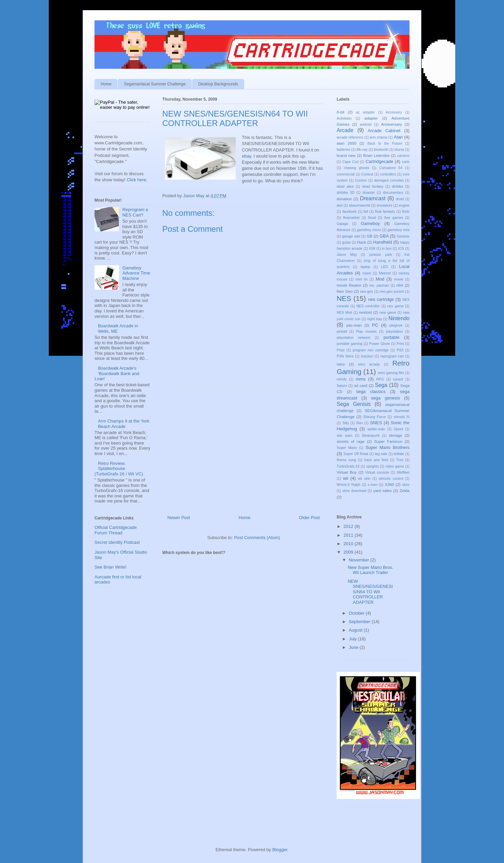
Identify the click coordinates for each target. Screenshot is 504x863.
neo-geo (366, 292)
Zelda (405, 490)
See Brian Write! (110, 567)
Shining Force (374, 417)
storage (395, 435)
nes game (396, 306)
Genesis (403, 236)
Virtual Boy (347, 472)
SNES (376, 423)
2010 (349, 544)
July (353, 639)
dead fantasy (373, 187)
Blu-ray (362, 150)
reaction (367, 356)
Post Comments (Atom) (257, 538)
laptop (365, 267)
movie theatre (349, 285)
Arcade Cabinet (384, 131)
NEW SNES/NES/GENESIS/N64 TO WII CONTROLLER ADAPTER (370, 592)
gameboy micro (369, 230)
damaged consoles (389, 180)
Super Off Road (356, 454)
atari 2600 (346, 143)
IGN (372, 249)
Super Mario (347, 448)
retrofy (342, 379)
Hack (362, 242)
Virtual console (377, 472)
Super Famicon (388, 441)
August (356, 630)
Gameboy (370, 223)
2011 (349, 535)
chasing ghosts (356, 168)
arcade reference (350, 137)
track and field (376, 460)
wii (346, 478)
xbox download (354, 491)
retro (341, 364)
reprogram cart (392, 356)
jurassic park (381, 255)
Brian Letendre (376, 155)
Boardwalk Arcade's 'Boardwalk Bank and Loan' (117, 373)
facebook (350, 212)
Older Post (309, 518)
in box (387, 249)
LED (384, 267)
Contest (367, 174)
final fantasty (385, 212)
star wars (345, 436)
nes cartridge (381, 299)
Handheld (383, 242)
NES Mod (344, 313)
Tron (400, 460)
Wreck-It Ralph (349, 485)
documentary (393, 193)
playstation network (353, 338)
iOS (401, 249)
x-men (373, 485)
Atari (398, 137)
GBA (384, 236)
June (354, 647)
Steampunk (371, 436)
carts (406, 162)
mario (367, 273)
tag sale (381, 454)
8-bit (341, 112)
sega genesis (385, 398)
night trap (375, 319)
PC (375, 325)
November (360, 560)
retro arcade (369, 364)
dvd (340, 206)
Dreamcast (373, 198)
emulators (384, 206)
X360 (389, 484)
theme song (346, 460)
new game (388, 313)
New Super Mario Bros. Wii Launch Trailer (370, 570)
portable (391, 337)
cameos (403, 156)
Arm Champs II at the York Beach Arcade (124, 424)
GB (370, 236)
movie (399, 279)
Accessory (394, 112)
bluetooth (381, 150)
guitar (346, 242)
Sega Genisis (354, 404)
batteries (343, 150)
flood (372, 218)
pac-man (354, 325)
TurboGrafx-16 (348, 466)
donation (344, 199)
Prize (341, 350)
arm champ (379, 137)
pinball (342, 332)
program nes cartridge (371, 350)
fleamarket (351, 218)
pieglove (396, 325)
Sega (381, 385)
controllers (388, 174)
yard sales (382, 490)
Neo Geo (345, 291)
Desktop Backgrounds (218, 84)
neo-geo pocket (392, 292)
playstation (394, 332)
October (357, 613)
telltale (399, 454)
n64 (400, 285)
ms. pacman (379, 285)
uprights (372, 466)
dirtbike (398, 187)
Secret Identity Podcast (117, 542)
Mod (380, 279)
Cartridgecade (379, 161)
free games (394, 218)
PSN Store (345, 356)
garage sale (351, 236)
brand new (346, 155)
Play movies (366, 332)
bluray (399, 150)
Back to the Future (385, 143)
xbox (406, 485)
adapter (371, 118)
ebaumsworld (360, 206)
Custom (361, 180)
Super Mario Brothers (387, 447)
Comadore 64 (391, 168)
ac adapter (365, 112)
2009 (349, 552)
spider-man (376, 429)
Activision (344, 118)
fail (366, 212)
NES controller (368, 306)
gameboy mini (398, 230)
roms (361, 379)
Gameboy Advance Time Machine (136, 273)
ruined (398, 379)
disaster (369, 193)
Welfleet (403, 472)
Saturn (342, 386)
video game (395, 466)
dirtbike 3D (345, 193)
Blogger (280, 850)
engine (404, 206)
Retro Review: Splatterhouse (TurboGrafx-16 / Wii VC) (119, 469)
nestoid (365, 312)
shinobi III (402, 417)
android (366, 125)
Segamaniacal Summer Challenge (155, 84)
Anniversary (392, 124)
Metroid (385, 273)
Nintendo (399, 318)
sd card (361, 385)
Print (400, 344)
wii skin (364, 479)
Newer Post (179, 518)
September (360, 622)
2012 (349, 526)
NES (344, 298)
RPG (380, 379)
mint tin (361, 279)
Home (106, 84)
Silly (346, 423)
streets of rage (351, 441)
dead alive (345, 187)
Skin (359, 423)
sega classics (371, 392)
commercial (346, 174)
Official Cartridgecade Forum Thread (116, 530)
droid (400, 199)
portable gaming (350, 344)
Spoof (398, 429)
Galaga (342, 224)
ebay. (247, 156)
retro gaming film (391, 373)
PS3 (400, 350)
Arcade (345, 130)
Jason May (347, 255)
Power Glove (380, 344)
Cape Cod (351, 162)
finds (406, 212)
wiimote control (391, 479)
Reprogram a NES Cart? (135, 212)
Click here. (137, 180)
